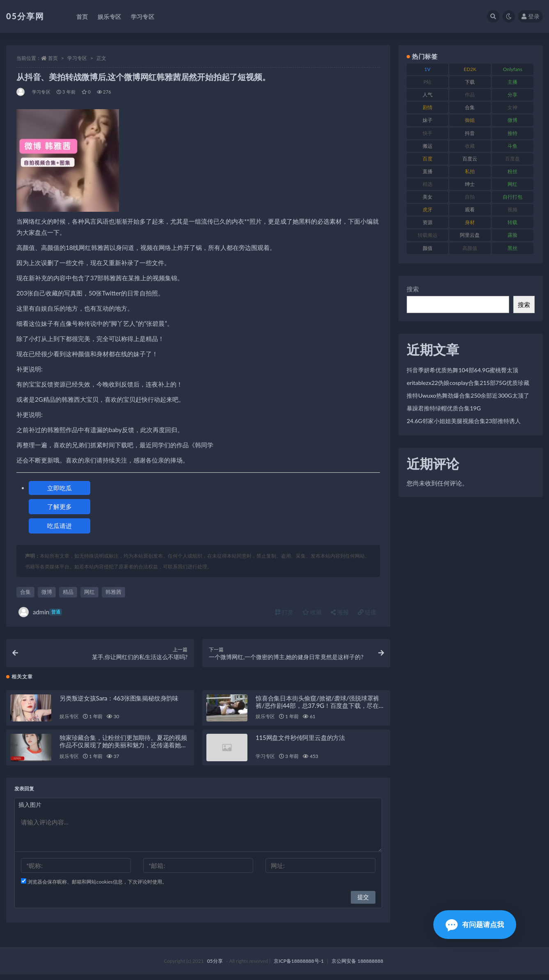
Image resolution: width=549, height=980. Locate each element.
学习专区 (77, 58)
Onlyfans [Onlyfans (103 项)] (513, 69)
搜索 (413, 289)
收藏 (312, 612)
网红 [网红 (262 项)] (512, 184)
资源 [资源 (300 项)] (428, 222)
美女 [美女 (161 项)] (428, 197)
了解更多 (59, 506)
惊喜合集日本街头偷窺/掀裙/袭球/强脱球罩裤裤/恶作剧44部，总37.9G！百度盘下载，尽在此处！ (320, 711)
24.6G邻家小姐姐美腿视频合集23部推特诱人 (464, 421)
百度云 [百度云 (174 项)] (470, 159)
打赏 (284, 612)
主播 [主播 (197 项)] (512, 82)
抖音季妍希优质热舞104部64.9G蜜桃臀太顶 (462, 370)
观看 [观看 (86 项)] (470, 210)
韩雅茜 (113, 592)
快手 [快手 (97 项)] (428, 133)
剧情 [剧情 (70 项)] (428, 107)
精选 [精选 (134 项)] (428, 184)
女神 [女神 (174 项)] (512, 107)
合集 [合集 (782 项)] (470, 107)
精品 (68, 592)
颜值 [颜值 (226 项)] (428, 248)
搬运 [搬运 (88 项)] (428, 146)
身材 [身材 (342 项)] (470, 222)
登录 (531, 16)
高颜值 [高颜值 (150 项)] (470, 248)
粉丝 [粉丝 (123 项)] (512, 171)
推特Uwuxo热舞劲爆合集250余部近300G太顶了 (468, 395)
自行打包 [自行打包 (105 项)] (512, 197)
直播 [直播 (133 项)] (428, 171)
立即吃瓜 (59, 488)
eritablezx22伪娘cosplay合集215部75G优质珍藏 (468, 383)
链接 (367, 612)
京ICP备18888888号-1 (299, 967)
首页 (53, 58)
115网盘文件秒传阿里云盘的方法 (300, 743)
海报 (340, 612)
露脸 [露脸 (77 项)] (512, 235)
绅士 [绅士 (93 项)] (470, 184)
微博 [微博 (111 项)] (512, 120)
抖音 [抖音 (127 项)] (470, 133)
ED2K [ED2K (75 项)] (470, 69)
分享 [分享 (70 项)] (512, 95)
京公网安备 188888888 (357, 967)
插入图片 (30, 810)
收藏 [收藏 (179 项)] (470, 146)
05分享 (215, 967)
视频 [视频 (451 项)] (512, 210)
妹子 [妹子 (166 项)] (428, 120)
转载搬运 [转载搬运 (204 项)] (428, 235)
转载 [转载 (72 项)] (512, 222)
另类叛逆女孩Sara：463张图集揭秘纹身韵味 (119, 703)
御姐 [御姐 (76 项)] (470, 120)
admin (40, 612)
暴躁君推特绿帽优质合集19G (444, 408)
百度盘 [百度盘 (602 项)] (512, 159)
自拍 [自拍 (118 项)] (470, 197)
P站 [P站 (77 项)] (427, 82)
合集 (25, 592)
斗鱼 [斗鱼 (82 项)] (512, 146)
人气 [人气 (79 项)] (428, 95)
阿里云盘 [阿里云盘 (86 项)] (470, 235)
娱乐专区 (69, 722)
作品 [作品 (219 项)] (470, 95)
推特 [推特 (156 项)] (512, 133)
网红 (89, 592)
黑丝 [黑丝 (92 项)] (512, 248)
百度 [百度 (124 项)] (428, 159)
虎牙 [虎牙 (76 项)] (428, 210)
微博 (47, 592)
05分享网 (25, 16)
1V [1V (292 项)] (427, 69)
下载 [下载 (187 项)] (470, 82)
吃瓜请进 (59, 526)
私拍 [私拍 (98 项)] (470, 171)
